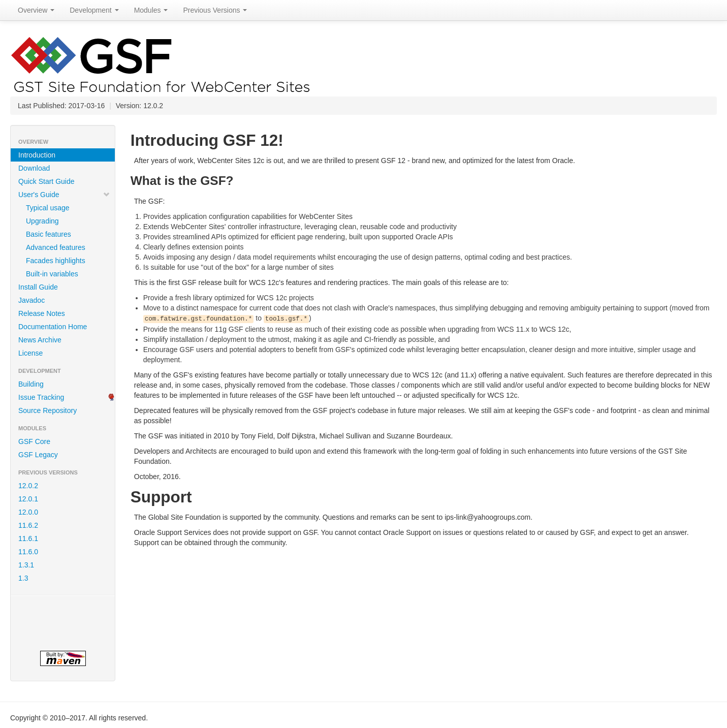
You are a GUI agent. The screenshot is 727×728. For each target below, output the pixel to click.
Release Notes (42, 313)
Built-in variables (52, 274)
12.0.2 (28, 486)
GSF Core (34, 441)
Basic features (49, 234)
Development (94, 10)
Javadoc (31, 300)
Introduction (37, 155)
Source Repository (48, 410)
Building (31, 384)
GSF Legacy (38, 455)
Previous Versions (215, 10)
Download (34, 168)
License (30, 353)
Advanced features (56, 247)
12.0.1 (28, 499)
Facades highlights (56, 261)
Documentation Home (53, 327)
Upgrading (42, 221)
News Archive (40, 340)
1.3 (23, 578)
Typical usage (48, 208)
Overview (36, 10)
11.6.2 (28, 525)
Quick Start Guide (46, 181)
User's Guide (64, 195)
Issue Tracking (41, 397)
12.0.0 (28, 512)
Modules (151, 10)
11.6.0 (28, 552)
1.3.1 (26, 565)
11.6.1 (28, 539)
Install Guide (38, 287)
